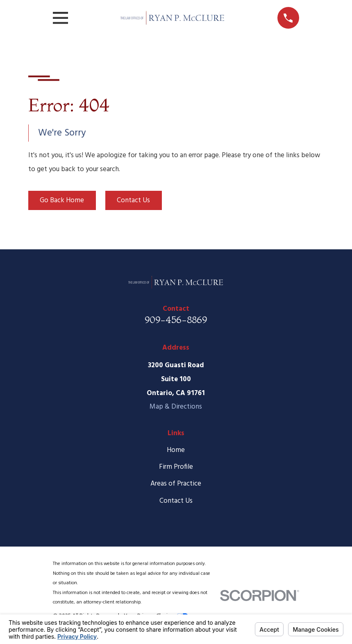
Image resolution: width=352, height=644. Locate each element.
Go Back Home (62, 200)
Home (176, 450)
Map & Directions (176, 407)
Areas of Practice (176, 484)
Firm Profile (176, 467)
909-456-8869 (176, 320)
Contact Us (133, 200)
